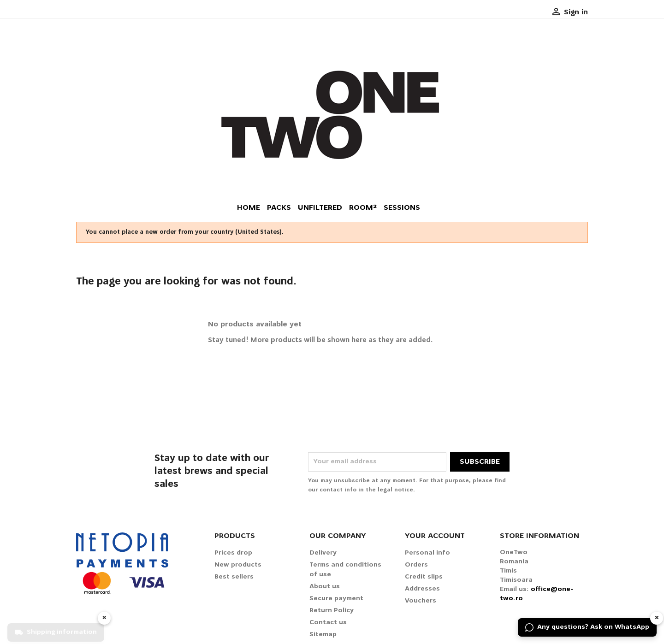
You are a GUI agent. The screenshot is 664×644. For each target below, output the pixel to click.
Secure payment (336, 599)
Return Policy (332, 611)
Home (249, 208)
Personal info (427, 553)
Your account (435, 536)
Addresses (422, 589)
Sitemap (323, 635)
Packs (279, 208)
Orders (416, 565)
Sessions (402, 208)
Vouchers (421, 601)
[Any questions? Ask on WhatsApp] (587, 627)
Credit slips (424, 577)
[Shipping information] (56, 627)
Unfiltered (320, 208)
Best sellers (234, 577)
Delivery (323, 553)
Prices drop (233, 553)
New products (238, 565)
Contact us (328, 623)
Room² (363, 208)
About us (325, 587)
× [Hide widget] (657, 618)
